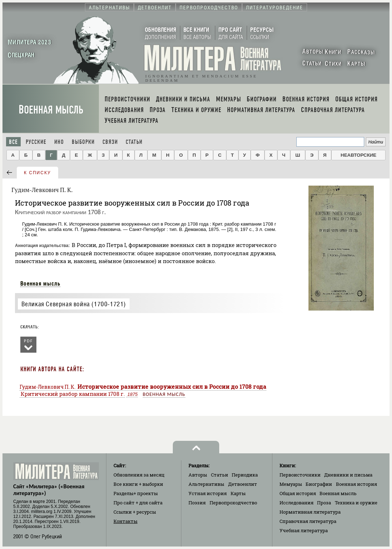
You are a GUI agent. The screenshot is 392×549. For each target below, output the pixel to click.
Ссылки (135, 512)
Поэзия (197, 503)
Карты (238, 493)
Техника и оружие (356, 503)
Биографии (319, 484)
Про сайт (138, 503)
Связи (110, 142)
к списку (37, 173)
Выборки (83, 142)
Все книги (138, 484)
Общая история (298, 493)
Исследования (296, 503)
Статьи (134, 142)
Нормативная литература (310, 512)
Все (13, 142)
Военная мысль (51, 110)
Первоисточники (300, 475)
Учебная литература (304, 530)
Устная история (208, 493)
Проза (324, 503)
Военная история (356, 484)
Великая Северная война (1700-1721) (74, 304)
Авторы (198, 475)
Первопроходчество (233, 503)
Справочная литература (308, 521)
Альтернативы (206, 484)
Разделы (136, 493)
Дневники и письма (348, 475)
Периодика (245, 475)
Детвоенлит (243, 484)
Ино (59, 142)
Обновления (139, 475)
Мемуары (291, 484)
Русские (36, 142)
